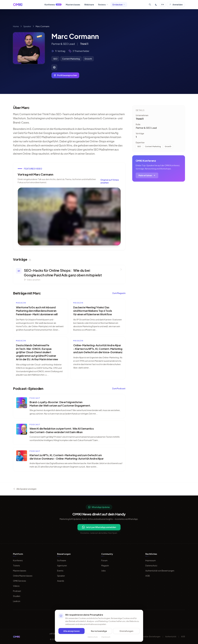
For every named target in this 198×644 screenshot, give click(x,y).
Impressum (151, 560)
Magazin (105, 565)
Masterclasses (73, 5)
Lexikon (17, 601)
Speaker (27, 26)
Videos (16, 586)
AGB (148, 576)
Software (62, 560)
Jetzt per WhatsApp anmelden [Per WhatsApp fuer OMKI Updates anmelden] (99, 527)
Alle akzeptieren (71, 631)
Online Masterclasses (23, 576)
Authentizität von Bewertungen (160, 571)
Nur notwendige (99, 631)
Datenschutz (151, 565)
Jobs (103, 571)
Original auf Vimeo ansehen (110, 181)
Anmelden (176, 5)
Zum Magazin (119, 293)
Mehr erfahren (147, 175)
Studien (17, 596)
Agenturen (62, 565)
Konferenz (53, 5)
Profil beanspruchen (65, 75)
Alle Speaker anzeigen (25, 489)
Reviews (103, 5)
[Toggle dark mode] (156, 5)
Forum (104, 560)
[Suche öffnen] (150, 5)
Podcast (17, 591)
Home (16, 26)
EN (163, 4)
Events (60, 571)
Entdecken (119, 5)
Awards (61, 581)
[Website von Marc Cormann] (54, 67)
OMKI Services (20, 581)
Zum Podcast (119, 388)
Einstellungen (126, 631)
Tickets (16, 565)
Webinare (89, 5)
